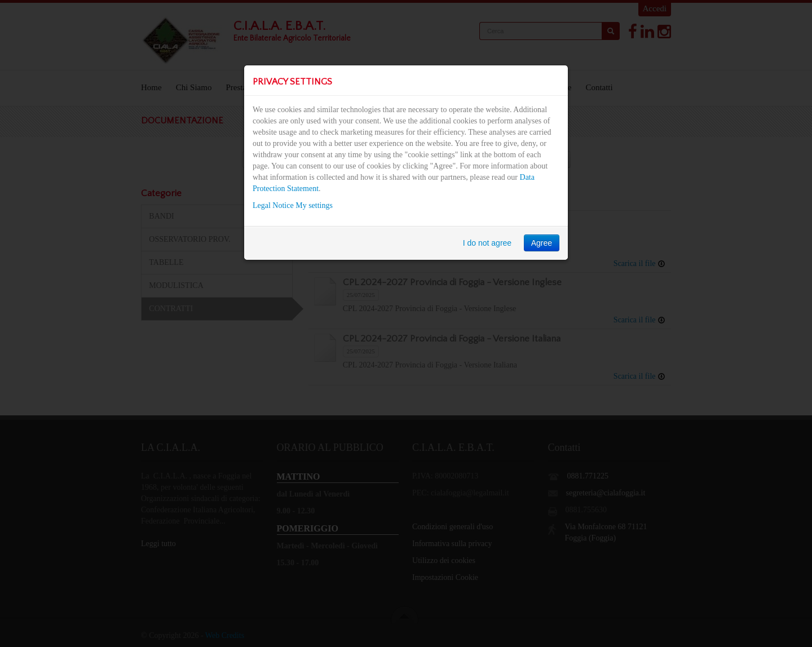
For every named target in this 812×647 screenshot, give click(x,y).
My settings (314, 205)
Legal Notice (273, 205)
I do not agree (487, 243)
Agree (542, 243)
